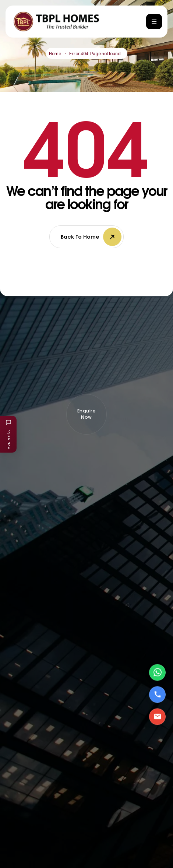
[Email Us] (157, 716)
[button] (86, 414)
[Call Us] (157, 694)
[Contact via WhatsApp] (157, 672)
